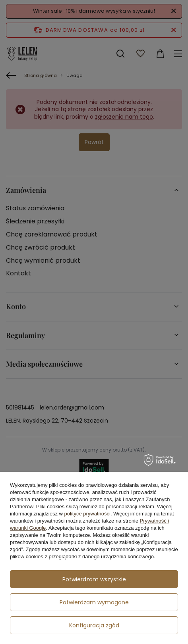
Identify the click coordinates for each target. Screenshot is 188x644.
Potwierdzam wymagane (94, 602)
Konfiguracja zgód (94, 625)
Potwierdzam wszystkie (94, 579)
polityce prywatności (87, 514)
